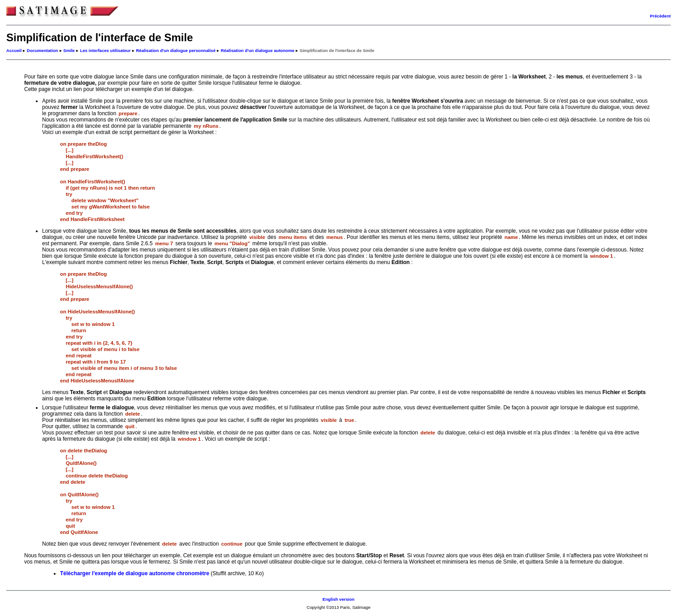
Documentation (43, 50)
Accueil (14, 50)
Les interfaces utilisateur (106, 50)
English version (338, 599)
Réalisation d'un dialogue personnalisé (176, 50)
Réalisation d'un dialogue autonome (258, 50)
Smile (69, 50)
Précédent (660, 16)
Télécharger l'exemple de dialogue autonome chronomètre (135, 573)
